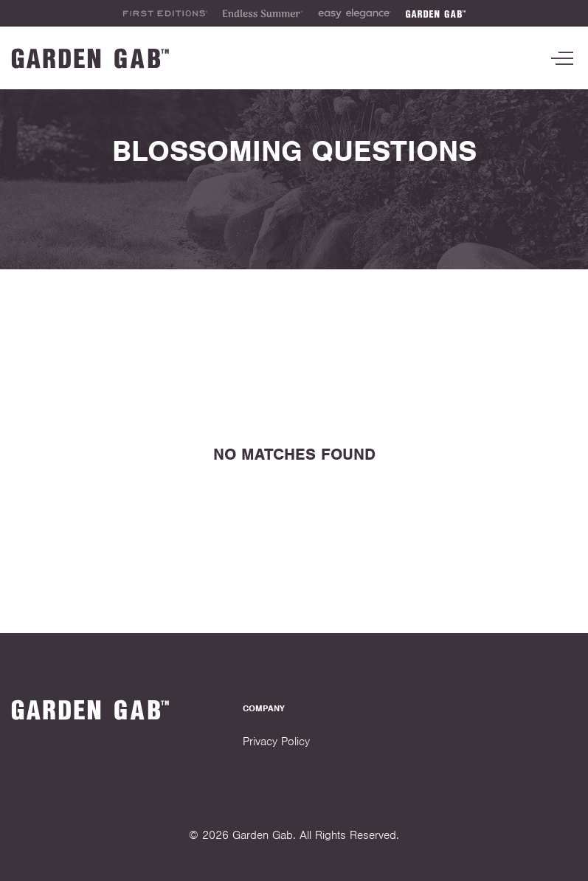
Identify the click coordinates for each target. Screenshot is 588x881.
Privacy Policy (276, 742)
